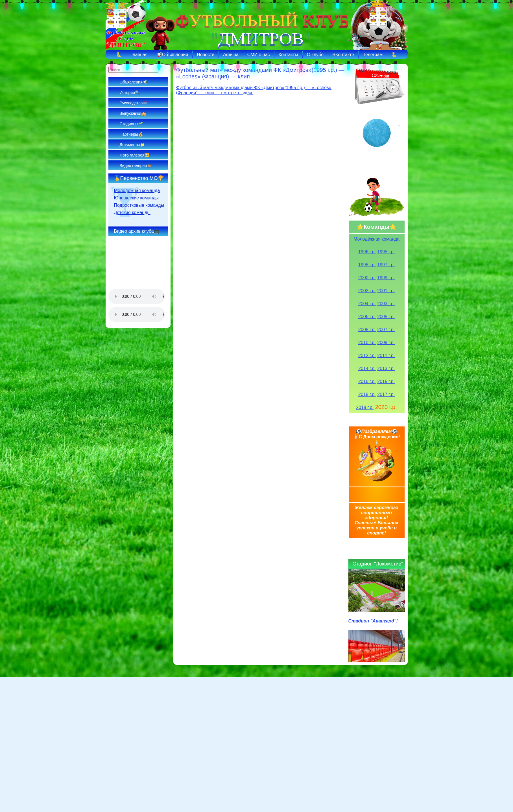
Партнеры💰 (131, 134)
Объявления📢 (134, 82)
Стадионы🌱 (131, 124)
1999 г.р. (386, 278)
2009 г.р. (386, 343)
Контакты (288, 55)
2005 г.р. (386, 317)
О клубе (315, 55)
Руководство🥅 (134, 103)
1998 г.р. (367, 265)
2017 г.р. (386, 394)
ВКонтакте (343, 55)
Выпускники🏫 (133, 113)
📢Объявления (172, 55)
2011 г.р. (386, 356)
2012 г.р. (367, 356)
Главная (139, 55)
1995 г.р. (386, 252)
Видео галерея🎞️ (136, 166)
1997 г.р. (386, 265)
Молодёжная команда (376, 239)
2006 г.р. (367, 317)
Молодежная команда (137, 191)
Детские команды (132, 213)
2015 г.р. (386, 381)
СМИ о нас (259, 55)
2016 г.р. (367, 381)
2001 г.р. (386, 291)
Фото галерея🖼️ (135, 155)
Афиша (231, 55)
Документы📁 (132, 145)
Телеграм (373, 55)
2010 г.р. (367, 343)
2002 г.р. (367, 291)
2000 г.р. (367, 278)
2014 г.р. (367, 368)
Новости (206, 55)
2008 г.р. (367, 330)
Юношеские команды (137, 198)
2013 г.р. (386, 368)
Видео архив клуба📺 (137, 231)
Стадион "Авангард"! (373, 621)
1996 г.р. (367, 252)
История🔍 (130, 93)
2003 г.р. (386, 304)
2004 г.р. (367, 304)
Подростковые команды (139, 205)
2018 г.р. (367, 394)
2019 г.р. (365, 407)
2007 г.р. (386, 330)
